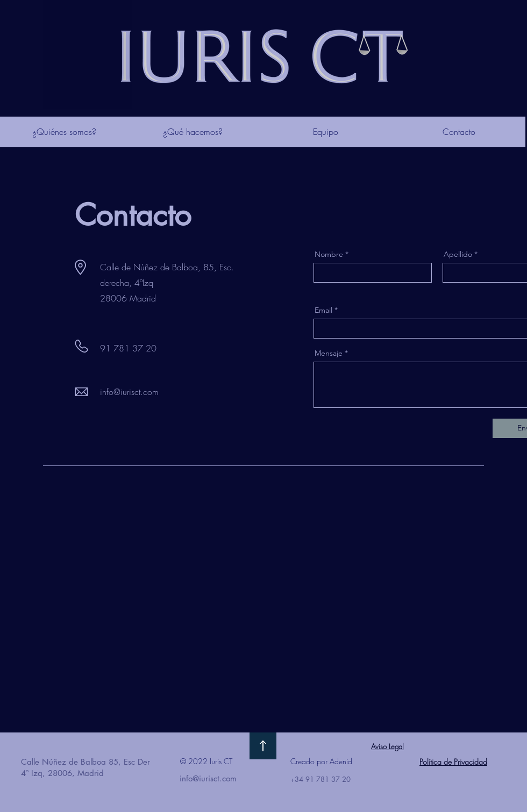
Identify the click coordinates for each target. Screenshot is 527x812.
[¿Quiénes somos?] (64, 132)
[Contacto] (459, 132)
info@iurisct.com (129, 392)
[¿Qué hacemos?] (193, 132)
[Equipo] (325, 132)
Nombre (329, 254)
